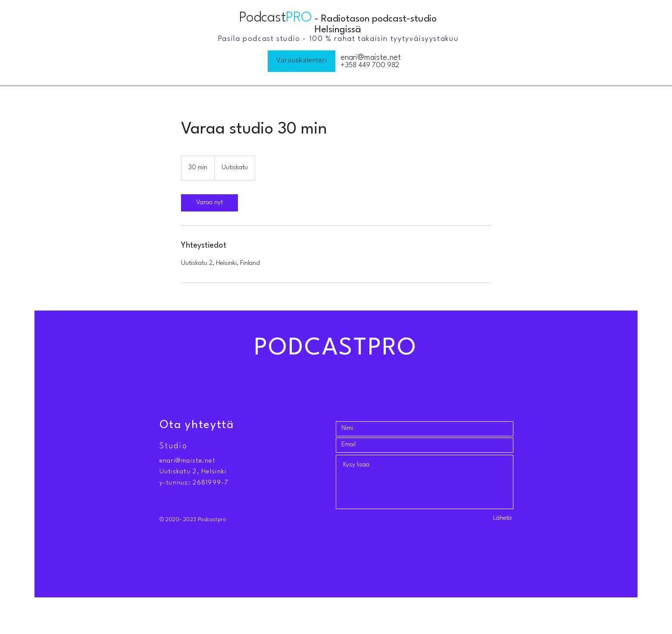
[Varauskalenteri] (302, 61)
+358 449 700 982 (370, 65)
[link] (209, 203)
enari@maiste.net (371, 58)
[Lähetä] (489, 519)
